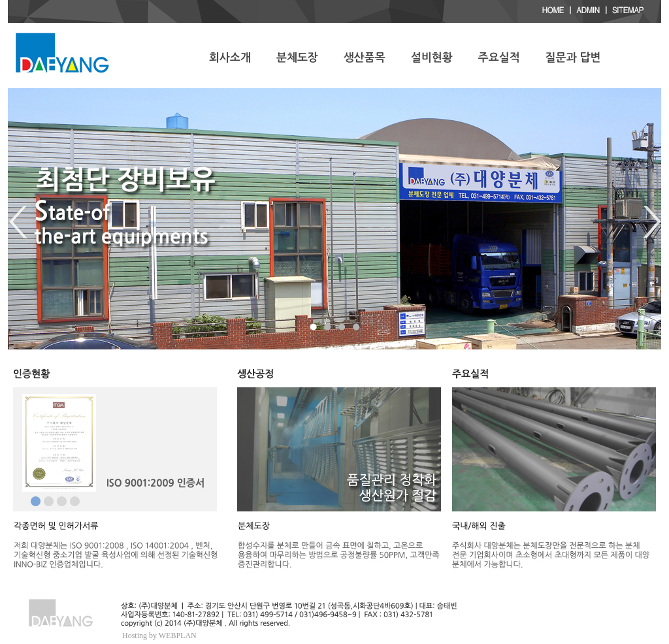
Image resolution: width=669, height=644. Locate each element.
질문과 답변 (573, 58)
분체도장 (297, 58)
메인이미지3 (62, 501)
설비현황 (432, 58)
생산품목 (365, 58)
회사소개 (230, 58)
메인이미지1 (36, 501)
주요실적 (499, 58)
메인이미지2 (49, 501)
